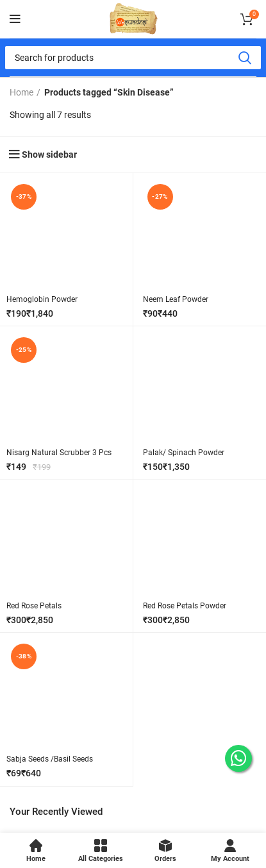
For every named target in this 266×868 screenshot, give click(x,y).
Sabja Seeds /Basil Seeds (50, 759)
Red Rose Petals (34, 606)
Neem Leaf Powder (176, 299)
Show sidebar (49, 154)
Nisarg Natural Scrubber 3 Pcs (59, 453)
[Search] (133, 58)
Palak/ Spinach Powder (184, 453)
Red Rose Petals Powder (185, 606)
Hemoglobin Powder (42, 299)
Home (21, 92)
